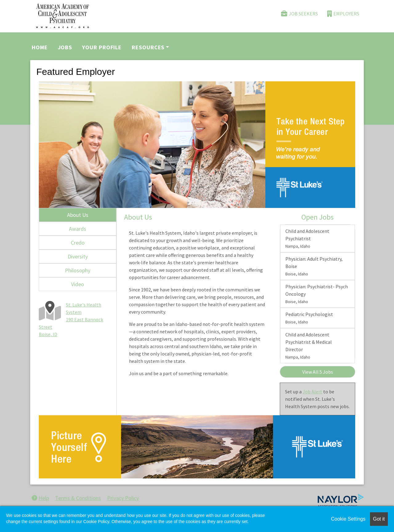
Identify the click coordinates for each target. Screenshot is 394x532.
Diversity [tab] (78, 256)
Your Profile (102, 47)
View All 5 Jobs (318, 372)
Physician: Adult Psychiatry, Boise (314, 266)
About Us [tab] (78, 215)
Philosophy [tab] (78, 270)
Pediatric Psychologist (309, 318)
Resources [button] (148, 47)
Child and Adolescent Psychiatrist (307, 238)
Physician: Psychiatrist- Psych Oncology (317, 294)
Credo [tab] (78, 243)
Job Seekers (300, 14)
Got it (379, 519)
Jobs (65, 47)
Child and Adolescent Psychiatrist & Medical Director (309, 346)
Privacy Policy (123, 498)
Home (40, 47)
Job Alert (312, 392)
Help (40, 498)
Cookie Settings (348, 519)
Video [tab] (78, 284)
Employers (343, 14)
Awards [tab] (78, 229)
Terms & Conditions (78, 498)
